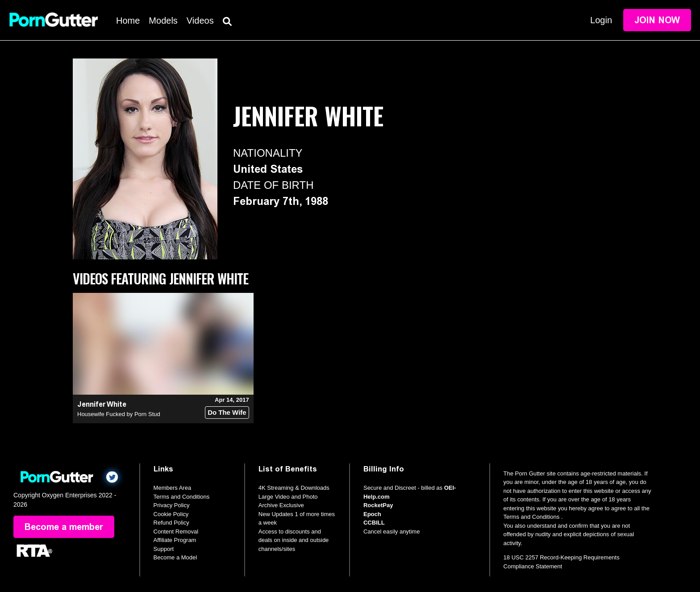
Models (163, 21)
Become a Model (175, 557)
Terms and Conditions (182, 497)
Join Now (657, 20)
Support (164, 549)
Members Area (173, 488)
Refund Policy (171, 523)
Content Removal (176, 532)
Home (128, 21)
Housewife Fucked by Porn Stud (119, 414)
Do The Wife (227, 412)
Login (601, 20)
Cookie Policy (171, 514)
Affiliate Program (175, 540)
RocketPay (378, 505)
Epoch (372, 514)
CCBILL (374, 523)
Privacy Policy (172, 505)
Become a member (64, 527)
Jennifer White (102, 404)
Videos (200, 21)
